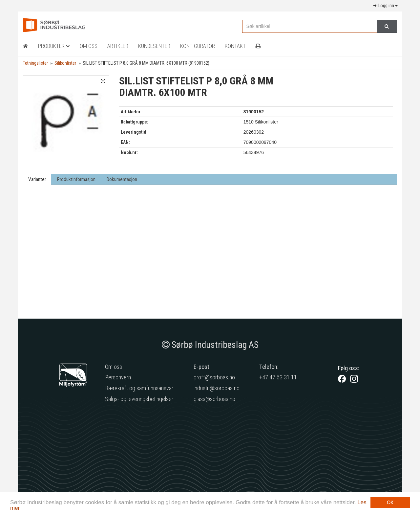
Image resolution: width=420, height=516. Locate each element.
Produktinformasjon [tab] (76, 179)
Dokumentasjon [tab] (122, 179)
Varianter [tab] (37, 179)
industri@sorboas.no (217, 388)
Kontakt (235, 46)
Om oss (114, 367)
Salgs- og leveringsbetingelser (139, 399)
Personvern (118, 377)
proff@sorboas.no (214, 377)
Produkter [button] (54, 46)
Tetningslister (35, 63)
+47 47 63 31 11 (278, 377)
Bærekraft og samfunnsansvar (139, 388)
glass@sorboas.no (214, 399)
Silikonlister (65, 63)
